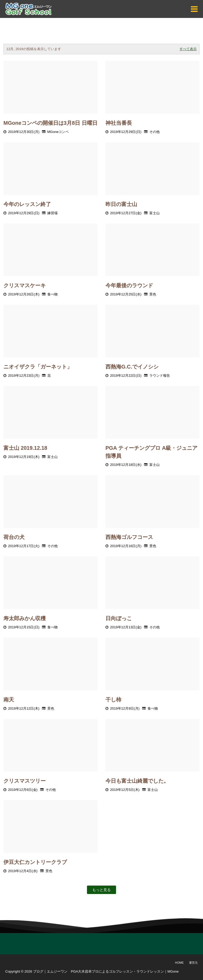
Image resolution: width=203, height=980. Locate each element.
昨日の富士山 (121, 204)
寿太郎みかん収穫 (25, 618)
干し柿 (113, 700)
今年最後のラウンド (129, 285)
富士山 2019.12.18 (25, 448)
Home (179, 963)
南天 (9, 700)
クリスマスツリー (25, 781)
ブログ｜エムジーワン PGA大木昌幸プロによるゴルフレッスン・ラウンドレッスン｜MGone (106, 971)
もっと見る (101, 890)
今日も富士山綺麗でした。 (137, 781)
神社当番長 (119, 123)
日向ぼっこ (119, 618)
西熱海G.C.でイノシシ (132, 367)
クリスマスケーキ (25, 285)
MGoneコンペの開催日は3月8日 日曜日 (50, 123)
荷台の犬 (14, 537)
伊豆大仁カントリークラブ (35, 862)
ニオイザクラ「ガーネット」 (38, 367)
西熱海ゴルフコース (129, 537)
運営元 (193, 963)
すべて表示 (188, 49)
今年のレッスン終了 (27, 204)
